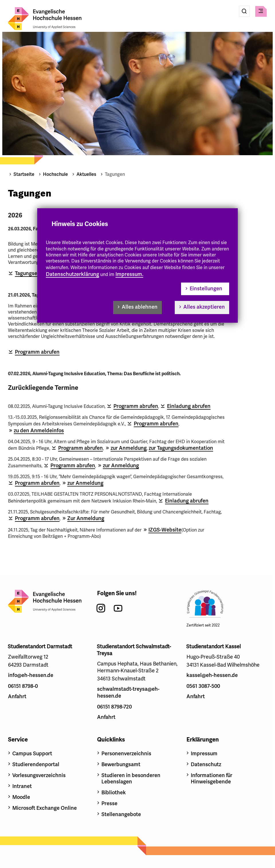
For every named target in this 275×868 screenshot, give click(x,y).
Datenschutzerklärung (72, 274)
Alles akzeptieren (204, 307)
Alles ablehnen (140, 307)
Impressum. (129, 274)
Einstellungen (206, 289)
